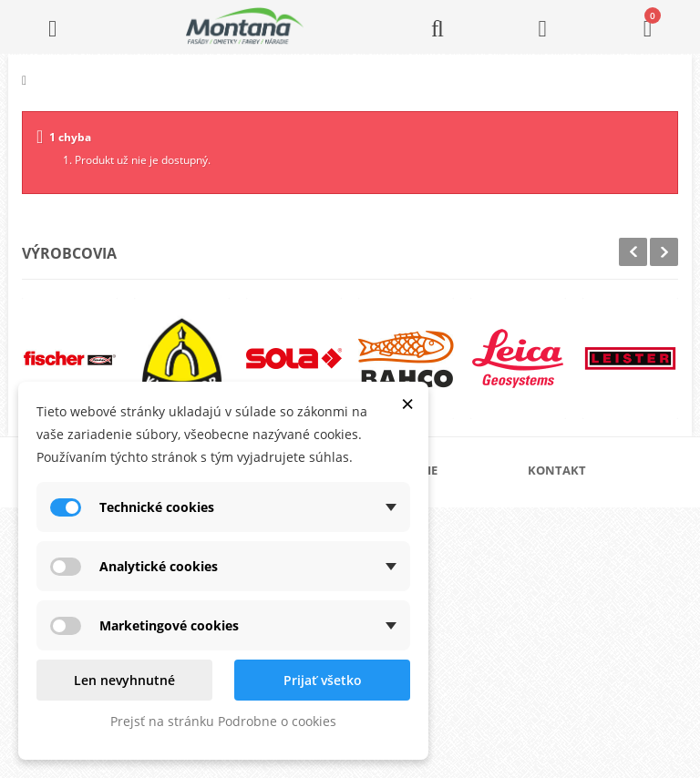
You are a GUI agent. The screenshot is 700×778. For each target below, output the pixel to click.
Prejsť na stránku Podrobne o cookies (223, 721)
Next (664, 252)
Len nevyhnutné (124, 680)
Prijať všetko (323, 680)
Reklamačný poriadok (441, 620)
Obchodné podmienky (442, 591)
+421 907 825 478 (596, 629)
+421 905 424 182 (596, 604)
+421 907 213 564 (596, 655)
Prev (633, 252)
